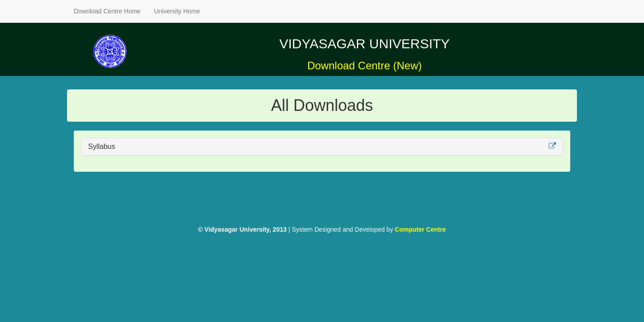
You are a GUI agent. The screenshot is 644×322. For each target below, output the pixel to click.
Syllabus (102, 146)
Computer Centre (420, 229)
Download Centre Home (107, 11)
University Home (177, 11)
